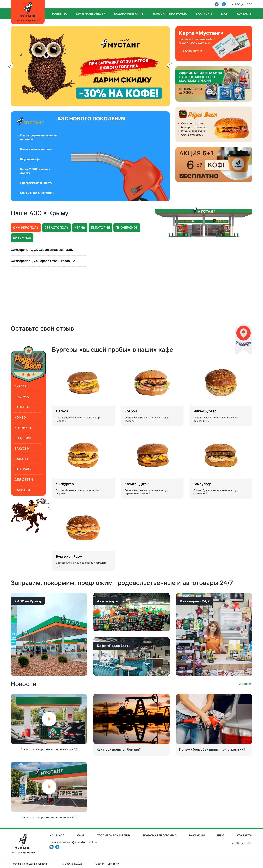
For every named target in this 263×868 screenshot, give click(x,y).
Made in (107, 864)
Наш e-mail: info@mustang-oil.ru (73, 842)
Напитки (22, 490)
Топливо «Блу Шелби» (114, 835)
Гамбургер (202, 484)
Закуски (22, 449)
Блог (224, 14)
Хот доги (23, 428)
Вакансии (204, 14)
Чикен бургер (205, 411)
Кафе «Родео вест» (91, 14)
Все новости (246, 684)
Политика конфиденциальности (29, 864)
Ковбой (131, 411)
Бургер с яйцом (69, 556)
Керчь (80, 228)
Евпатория (100, 228)
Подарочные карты (129, 14)
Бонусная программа (170, 14)
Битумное (22, 238)
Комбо (20, 417)
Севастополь (57, 228)
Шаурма (22, 397)
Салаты (21, 459)
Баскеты (22, 407)
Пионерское (127, 228)
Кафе (81, 835)
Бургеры (22, 386)
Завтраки (23, 469)
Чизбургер (65, 484)
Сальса (62, 411)
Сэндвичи (23, 438)
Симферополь (26, 228)
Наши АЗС (60, 14)
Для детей (24, 480)
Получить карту (192, 51)
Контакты (245, 14)
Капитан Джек (137, 484)
